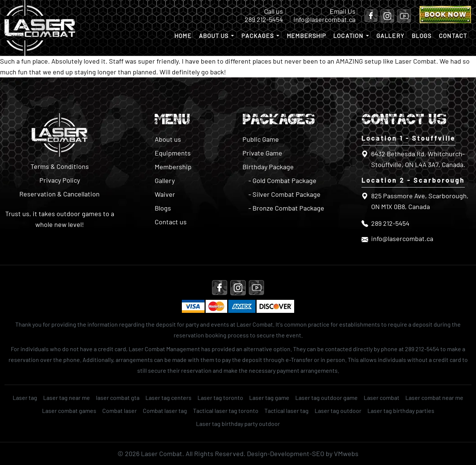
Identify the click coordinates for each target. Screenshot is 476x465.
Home (183, 36)
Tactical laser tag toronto (226, 411)
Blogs (422, 36)
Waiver (165, 194)
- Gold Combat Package (282, 180)
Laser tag (25, 397)
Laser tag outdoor (338, 411)
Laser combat (382, 397)
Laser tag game (269, 397)
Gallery (390, 36)
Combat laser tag (165, 411)
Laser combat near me (434, 397)
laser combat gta (118, 397)
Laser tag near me (67, 397)
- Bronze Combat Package (286, 208)
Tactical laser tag (287, 411)
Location (348, 36)
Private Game (262, 153)
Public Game (261, 139)
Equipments (173, 153)
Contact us (171, 222)
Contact (453, 36)
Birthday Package (268, 167)
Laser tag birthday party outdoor (238, 424)
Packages (258, 36)
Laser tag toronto (220, 397)
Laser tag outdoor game (327, 397)
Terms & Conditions (60, 166)
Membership (306, 36)
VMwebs (346, 453)
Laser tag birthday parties (401, 411)
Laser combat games (69, 411)
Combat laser (120, 411)
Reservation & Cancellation (59, 194)
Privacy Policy (60, 180)
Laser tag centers (168, 397)
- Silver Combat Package (284, 194)
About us (214, 36)
